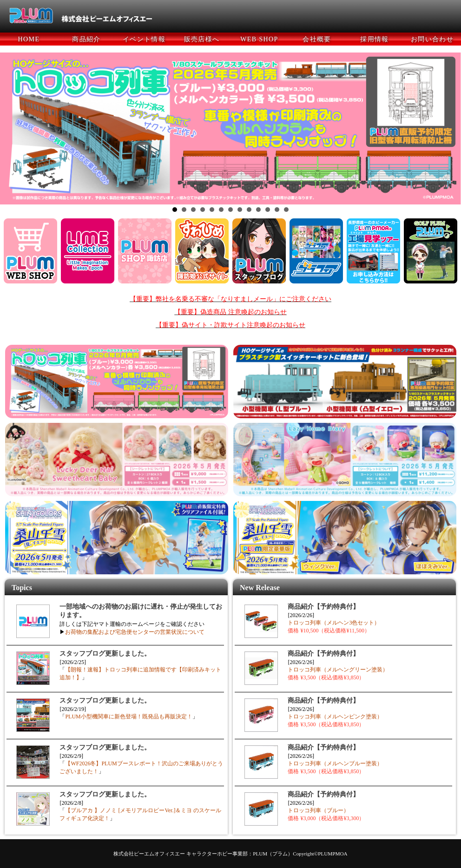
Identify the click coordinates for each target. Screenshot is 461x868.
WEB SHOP (259, 39)
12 (277, 210)
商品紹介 (86, 39)
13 (286, 210)
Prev (12, 129)
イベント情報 (144, 39)
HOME (29, 39)
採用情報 (375, 39)
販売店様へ (202, 39)
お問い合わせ (432, 39)
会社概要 (317, 39)
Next (449, 129)
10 (258, 210)
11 (268, 210)
